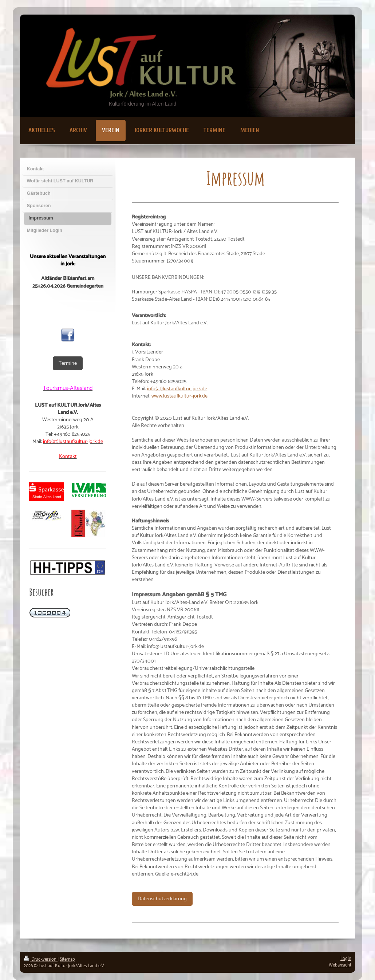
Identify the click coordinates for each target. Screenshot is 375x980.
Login (346, 959)
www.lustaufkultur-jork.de (179, 396)
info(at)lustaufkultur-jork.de (177, 389)
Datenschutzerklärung (162, 899)
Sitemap (67, 959)
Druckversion (41, 959)
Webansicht (340, 965)
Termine (68, 363)
